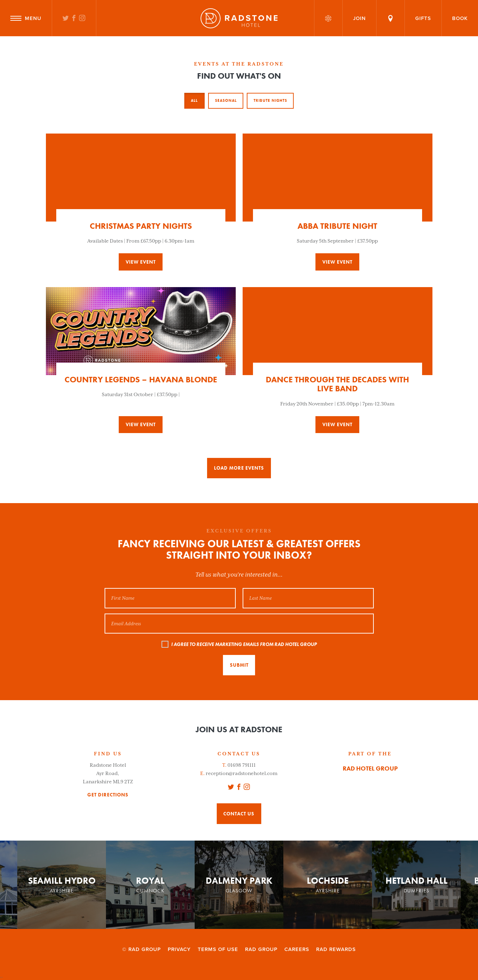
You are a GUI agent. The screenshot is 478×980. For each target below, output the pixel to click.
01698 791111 (242, 765)
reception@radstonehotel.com (242, 773)
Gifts (423, 18)
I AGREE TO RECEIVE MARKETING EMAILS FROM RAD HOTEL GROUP (244, 644)
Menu (26, 18)
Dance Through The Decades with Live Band (337, 384)
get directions (108, 795)
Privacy (179, 949)
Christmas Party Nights (141, 226)
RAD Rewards (336, 949)
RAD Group (261, 949)
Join (359, 18)
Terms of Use (218, 949)
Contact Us (239, 814)
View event (141, 262)
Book (460, 18)
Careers (297, 949)
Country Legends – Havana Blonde (141, 379)
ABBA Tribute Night (337, 226)
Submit (239, 665)
